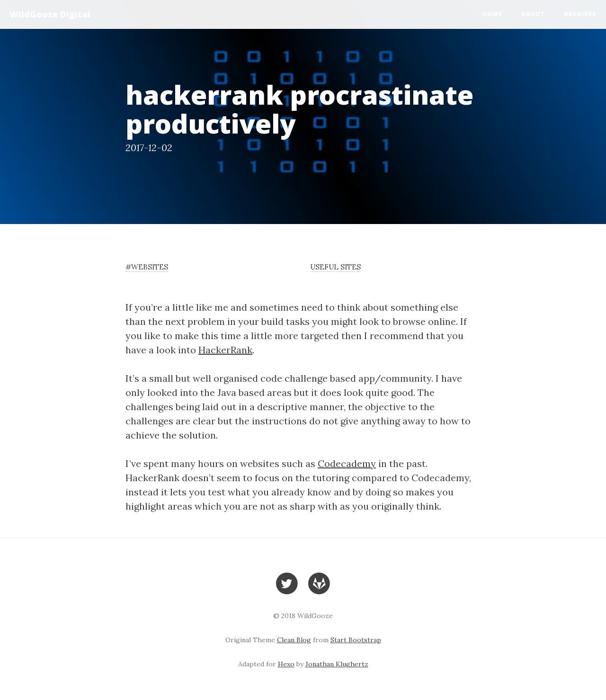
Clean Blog (294, 640)
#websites (147, 267)
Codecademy (347, 463)
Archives (580, 14)
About (533, 14)
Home (492, 14)
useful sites (335, 267)
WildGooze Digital (50, 14)
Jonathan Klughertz (337, 664)
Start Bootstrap (356, 640)
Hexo (286, 664)
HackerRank (225, 350)
